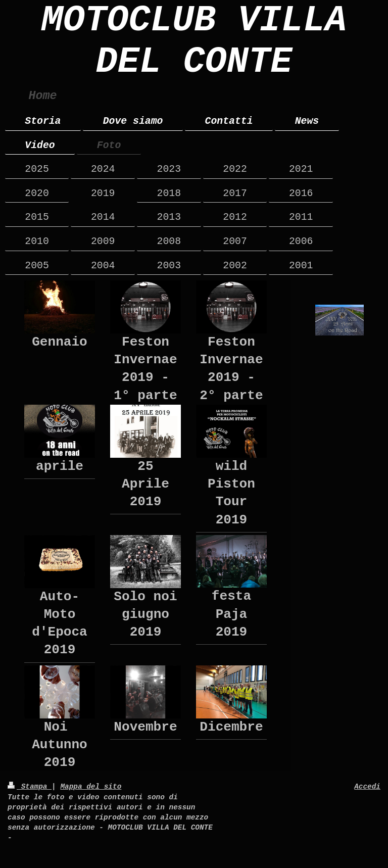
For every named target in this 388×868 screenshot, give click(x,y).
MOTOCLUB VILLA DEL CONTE (194, 41)
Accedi (367, 787)
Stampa (30, 787)
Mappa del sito (91, 787)
